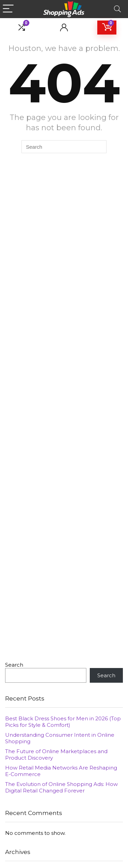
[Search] (117, 9)
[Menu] (8, 9)
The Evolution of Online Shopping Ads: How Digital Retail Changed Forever (61, 787)
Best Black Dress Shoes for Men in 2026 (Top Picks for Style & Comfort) (63, 722)
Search (14, 665)
